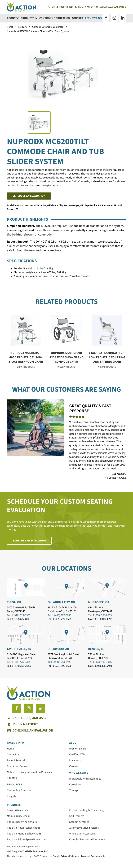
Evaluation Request (18, 766)
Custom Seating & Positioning (87, 810)
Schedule (111, 7)
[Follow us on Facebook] (106, 18)
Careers (74, 766)
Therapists (76, 790)
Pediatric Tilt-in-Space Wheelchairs (27, 839)
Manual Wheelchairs (19, 816)
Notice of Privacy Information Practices (29, 772)
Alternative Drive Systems (84, 828)
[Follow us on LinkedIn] (123, 18)
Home (10, 27)
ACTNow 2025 (93, 18)
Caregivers (75, 785)
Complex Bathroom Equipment (48, 27)
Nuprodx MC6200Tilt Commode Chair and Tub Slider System (38, 31)
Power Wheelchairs (18, 810)
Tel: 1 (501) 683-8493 (59, 662)
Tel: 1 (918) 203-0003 (100, 615)
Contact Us (13, 754)
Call (61, 7)
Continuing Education (55, 18)
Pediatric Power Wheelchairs (24, 828)
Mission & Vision (79, 749)
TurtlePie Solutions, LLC (35, 851)
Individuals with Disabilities (85, 779)
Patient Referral (16, 760)
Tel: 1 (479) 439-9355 (19, 662)
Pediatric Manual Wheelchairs (24, 834)
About (13, 18)
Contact (77, 18)
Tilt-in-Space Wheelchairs (22, 822)
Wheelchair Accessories (83, 834)
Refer (85, 7)
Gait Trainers (77, 816)
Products (29, 18)
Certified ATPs (77, 754)
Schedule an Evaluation (29, 196)
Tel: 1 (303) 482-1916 (100, 662)
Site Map (12, 778)
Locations (75, 760)
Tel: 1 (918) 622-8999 (19, 615)
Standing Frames (79, 822)
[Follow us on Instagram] (114, 18)
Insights (12, 796)
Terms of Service (90, 856)
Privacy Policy (68, 856)
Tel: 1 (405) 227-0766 (59, 615)
